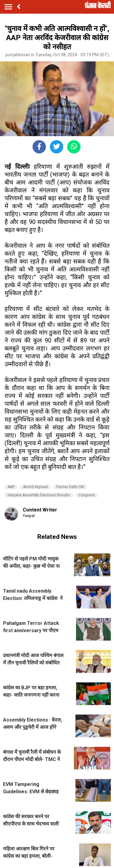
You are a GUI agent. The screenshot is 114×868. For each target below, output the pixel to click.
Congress (87, 495)
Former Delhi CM (70, 487)
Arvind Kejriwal (35, 487)
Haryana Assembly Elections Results (39, 495)
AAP (11, 487)
